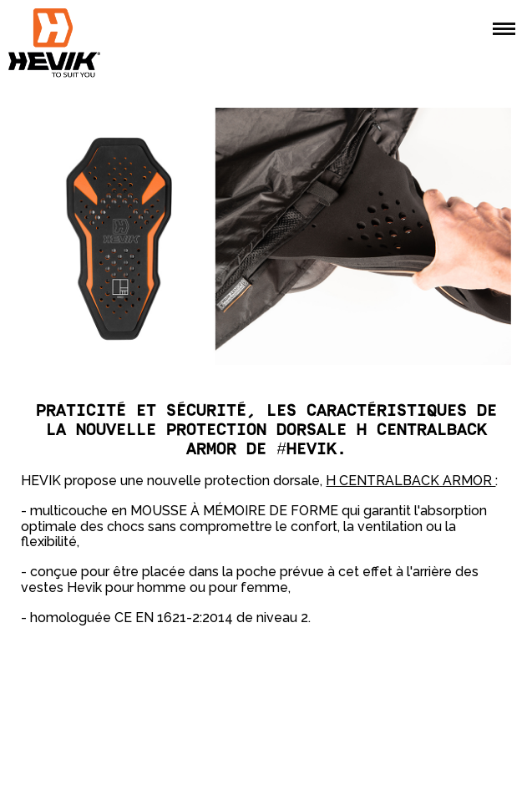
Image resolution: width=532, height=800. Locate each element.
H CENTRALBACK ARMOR (410, 481)
